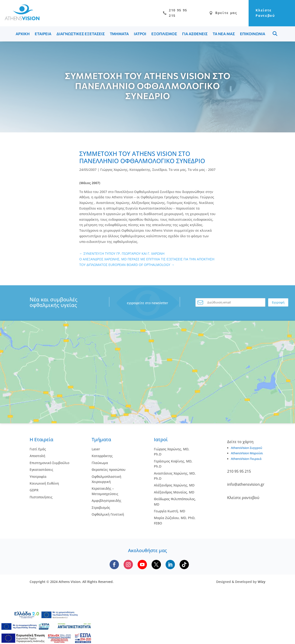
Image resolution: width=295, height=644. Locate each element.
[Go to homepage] (20, 19)
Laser (96, 450)
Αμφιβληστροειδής (106, 502)
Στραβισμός (101, 508)
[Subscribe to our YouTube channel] (142, 566)
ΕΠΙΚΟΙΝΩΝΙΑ (253, 35)
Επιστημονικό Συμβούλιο (49, 464)
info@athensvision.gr (246, 486)
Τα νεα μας (177, 171)
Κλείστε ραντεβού (243, 499)
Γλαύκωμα (100, 464)
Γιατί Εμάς (38, 450)
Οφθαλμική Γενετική (108, 515)
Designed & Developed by (241, 583)
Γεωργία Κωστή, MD (170, 512)
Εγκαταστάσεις (41, 471)
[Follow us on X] (156, 566)
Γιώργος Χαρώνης (114, 171)
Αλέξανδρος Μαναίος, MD (174, 493)
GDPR (34, 491)
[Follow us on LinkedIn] (170, 566)
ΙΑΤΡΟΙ (140, 35)
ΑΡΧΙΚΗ (23, 35)
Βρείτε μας (210, 14)
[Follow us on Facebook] (114, 566)
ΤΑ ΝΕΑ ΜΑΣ (224, 35)
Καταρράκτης (140, 171)
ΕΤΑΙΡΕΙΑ (43, 35)
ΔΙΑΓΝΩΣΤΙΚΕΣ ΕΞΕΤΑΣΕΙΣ (81, 35)
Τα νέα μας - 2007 (202, 171)
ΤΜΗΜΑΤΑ (119, 35)
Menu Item (275, 35)
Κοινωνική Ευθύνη (44, 484)
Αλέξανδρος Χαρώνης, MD (174, 486)
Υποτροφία (38, 477)
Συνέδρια (160, 171)
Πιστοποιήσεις (41, 498)
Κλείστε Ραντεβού (259, 14)
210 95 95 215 (159, 14)
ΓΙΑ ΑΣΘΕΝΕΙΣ (195, 35)
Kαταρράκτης (102, 457)
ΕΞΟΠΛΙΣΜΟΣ (164, 35)
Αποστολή (37, 457)
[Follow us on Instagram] (128, 566)
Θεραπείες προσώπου (109, 471)
